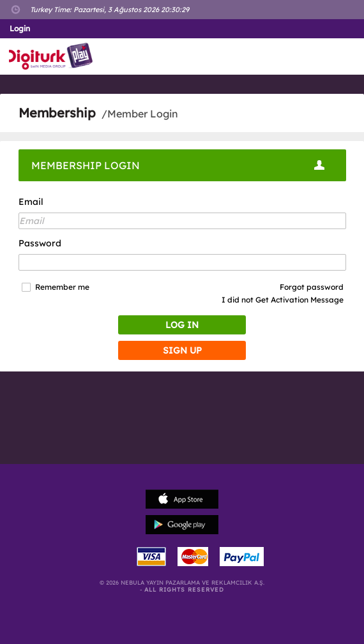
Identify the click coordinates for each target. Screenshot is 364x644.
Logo (53, 56)
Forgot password (312, 287)
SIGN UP (182, 350)
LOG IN (182, 325)
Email (31, 202)
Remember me (62, 287)
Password (40, 243)
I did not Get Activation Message (283, 300)
